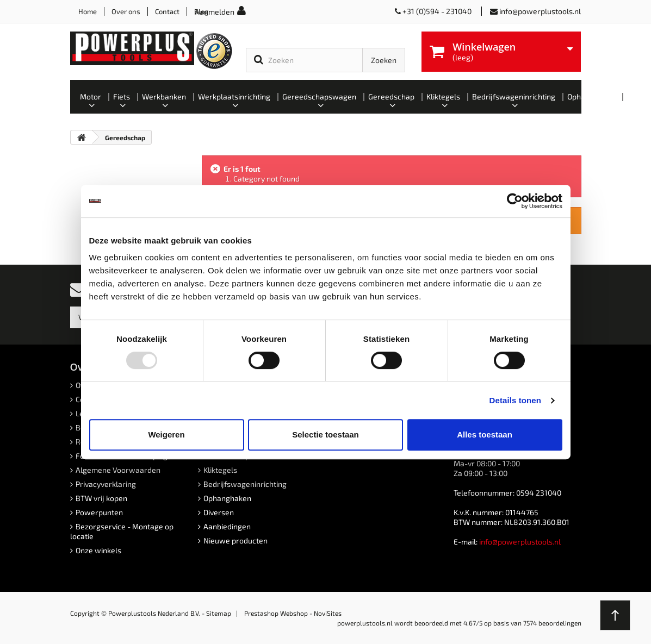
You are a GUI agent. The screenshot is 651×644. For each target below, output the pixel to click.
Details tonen (515, 400)
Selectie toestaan (325, 434)
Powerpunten (99, 512)
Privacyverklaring (106, 484)
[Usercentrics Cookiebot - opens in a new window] (515, 201)
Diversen (219, 512)
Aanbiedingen (227, 526)
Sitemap (219, 613)
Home (88, 11)
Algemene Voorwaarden (118, 470)
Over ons (126, 11)
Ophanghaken (227, 498)
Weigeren (166, 434)
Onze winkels (98, 550)
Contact (167, 11)
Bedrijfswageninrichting (245, 484)
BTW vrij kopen (101, 498)
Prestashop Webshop (276, 613)
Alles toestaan (485, 434)
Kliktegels (220, 470)
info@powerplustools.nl (540, 11)
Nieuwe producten (235, 540)
